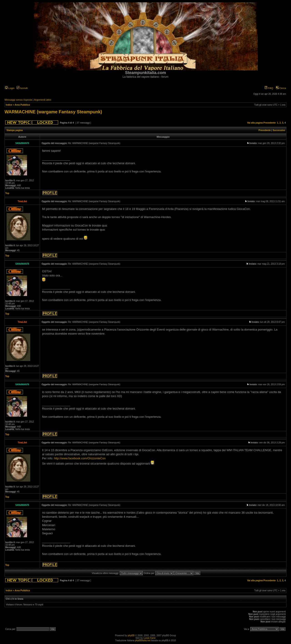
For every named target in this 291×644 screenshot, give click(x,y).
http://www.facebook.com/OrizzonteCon (80, 458)
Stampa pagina (15, 130)
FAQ (269, 88)
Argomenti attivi (43, 100)
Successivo (279, 130)
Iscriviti (22, 88)
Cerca (281, 88)
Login (10, 88)
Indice (9, 105)
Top (7, 193)
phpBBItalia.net (143, 640)
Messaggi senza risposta (18, 100)
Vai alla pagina (255, 123)
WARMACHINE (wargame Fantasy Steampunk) (53, 112)
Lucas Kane (149, 638)
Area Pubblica (22, 105)
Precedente (270, 123)
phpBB (131, 635)
